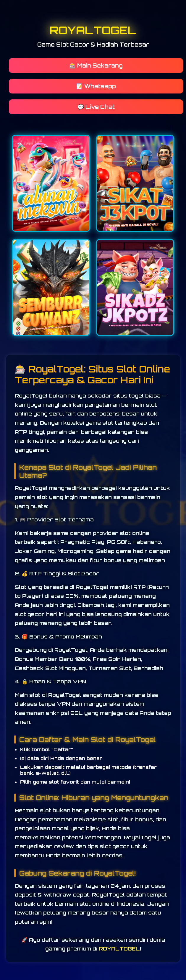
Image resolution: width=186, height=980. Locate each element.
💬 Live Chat (96, 107)
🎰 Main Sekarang (96, 65)
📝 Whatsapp (96, 86)
